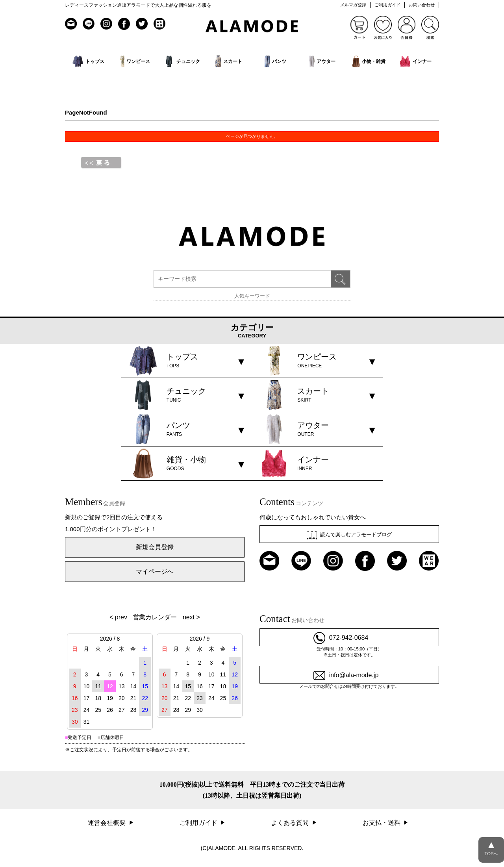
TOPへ (491, 847)
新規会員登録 (155, 547)
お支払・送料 (382, 823)
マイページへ (155, 572)
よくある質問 (291, 823)
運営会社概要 (107, 823)
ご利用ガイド (387, 5)
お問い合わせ (422, 5)
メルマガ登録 (353, 5)
